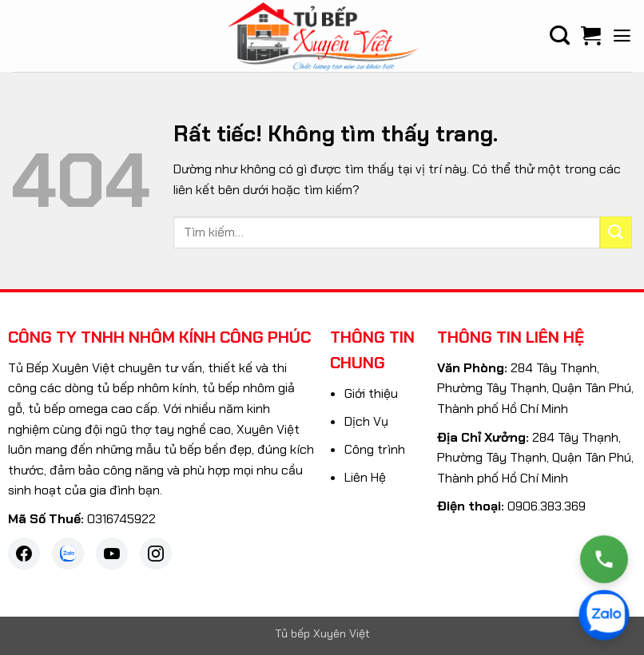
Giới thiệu (371, 393)
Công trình (375, 449)
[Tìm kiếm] (560, 36)
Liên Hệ (365, 477)
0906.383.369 (547, 506)
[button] (622, 36)
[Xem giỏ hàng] (591, 36)
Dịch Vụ (366, 421)
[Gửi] (616, 232)
